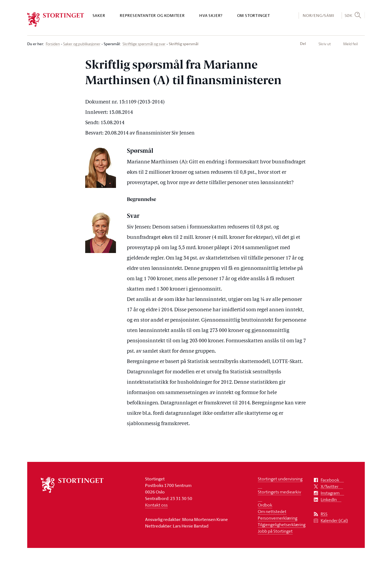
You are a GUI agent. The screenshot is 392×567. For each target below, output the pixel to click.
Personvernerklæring (278, 518)
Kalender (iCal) (334, 521)
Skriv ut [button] (325, 44)
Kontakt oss (156, 505)
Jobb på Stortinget (275, 531)
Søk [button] (349, 15)
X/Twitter (330, 487)
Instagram (330, 493)
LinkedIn (329, 500)
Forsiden (53, 44)
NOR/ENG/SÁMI (318, 15)
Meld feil (350, 44)
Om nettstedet (272, 511)
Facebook (330, 480)
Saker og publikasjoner (82, 44)
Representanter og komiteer (152, 15)
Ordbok (265, 505)
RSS (324, 514)
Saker (99, 15)
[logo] (56, 19)
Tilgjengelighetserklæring (282, 525)
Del (303, 44)
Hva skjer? (211, 15)
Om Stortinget (254, 15)
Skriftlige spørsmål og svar (144, 44)
